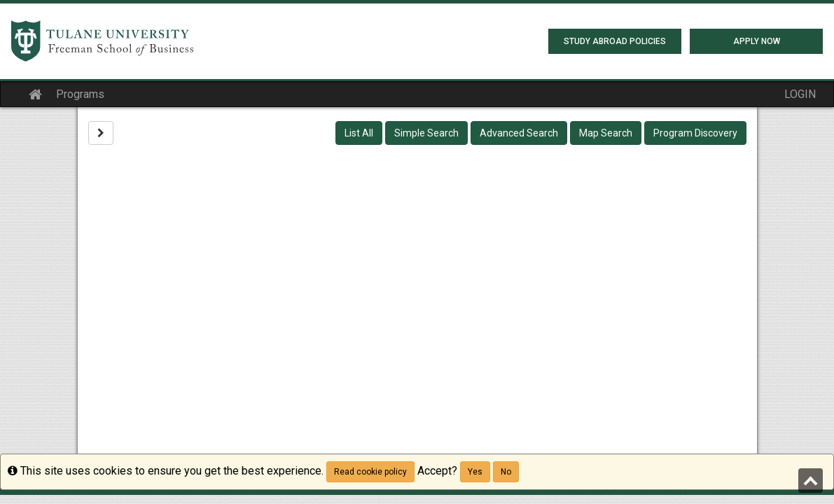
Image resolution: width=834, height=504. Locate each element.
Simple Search (426, 133)
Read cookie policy (370, 472)
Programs (80, 94)
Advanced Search (519, 133)
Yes (475, 472)
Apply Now (757, 41)
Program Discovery (695, 133)
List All (359, 133)
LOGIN (800, 94)
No (506, 472)
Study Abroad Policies (615, 41)
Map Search (606, 133)
